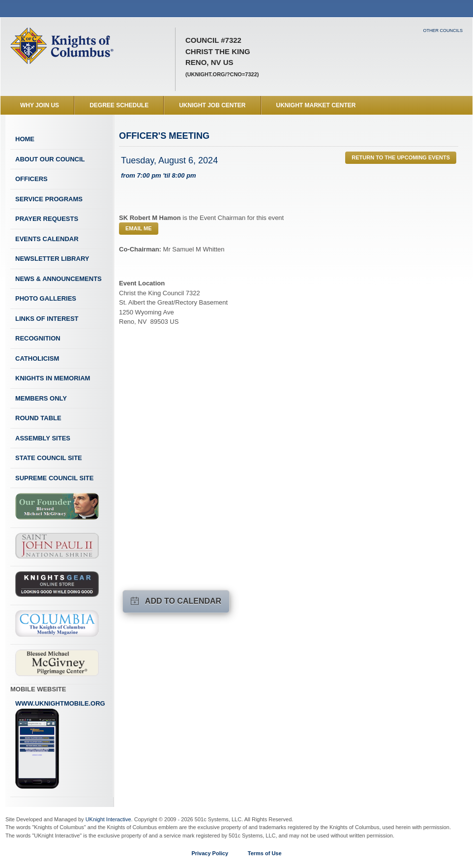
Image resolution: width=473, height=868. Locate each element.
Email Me (139, 228)
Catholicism (37, 358)
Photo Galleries (46, 298)
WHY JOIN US (40, 105)
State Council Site (49, 458)
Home (25, 139)
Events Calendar (47, 239)
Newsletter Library (52, 259)
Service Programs (49, 199)
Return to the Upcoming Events (401, 157)
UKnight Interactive (108, 819)
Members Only (41, 398)
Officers (31, 179)
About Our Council (50, 159)
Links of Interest (47, 319)
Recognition (38, 338)
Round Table (38, 418)
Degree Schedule (119, 105)
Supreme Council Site (54, 478)
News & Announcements (59, 279)
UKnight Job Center (212, 105)
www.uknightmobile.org (60, 744)
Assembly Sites (43, 438)
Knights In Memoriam (53, 378)
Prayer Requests (47, 219)
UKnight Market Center (316, 105)
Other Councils (443, 31)
